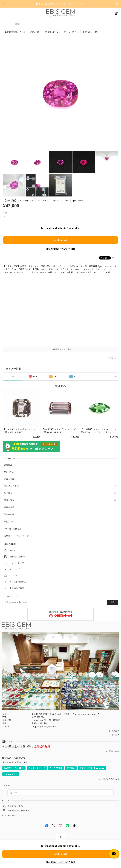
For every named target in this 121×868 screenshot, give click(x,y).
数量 (5, 213)
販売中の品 (9, 515)
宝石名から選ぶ (11, 486)
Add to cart (61, 240)
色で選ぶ (8, 493)
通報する (113, 358)
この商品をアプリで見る (60, 349)
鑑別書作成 (9, 508)
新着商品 (8, 465)
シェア (115, 258)
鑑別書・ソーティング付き (16, 536)
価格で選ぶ (9, 500)
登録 (112, 602)
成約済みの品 (10, 522)
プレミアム (9, 472)
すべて (13, 376)
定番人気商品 (10, 479)
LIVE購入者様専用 (13, 529)
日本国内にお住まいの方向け (60, 249)
